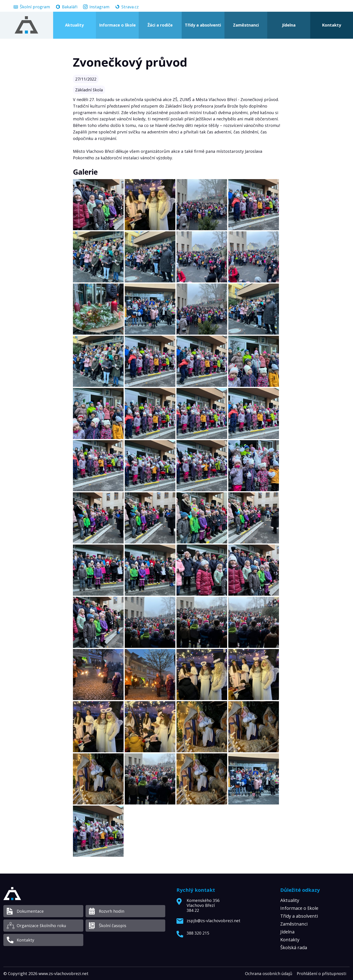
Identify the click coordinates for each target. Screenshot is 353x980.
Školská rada (294, 947)
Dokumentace (30, 911)
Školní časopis (113, 926)
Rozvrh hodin (112, 911)
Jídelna (289, 25)
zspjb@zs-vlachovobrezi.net (214, 921)
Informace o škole (117, 25)
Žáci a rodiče (160, 25)
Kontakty (25, 940)
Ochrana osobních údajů (269, 973)
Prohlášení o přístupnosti (321, 973)
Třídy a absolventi (203, 25)
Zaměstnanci (246, 25)
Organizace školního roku (41, 926)
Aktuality (74, 25)
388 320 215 (198, 933)
